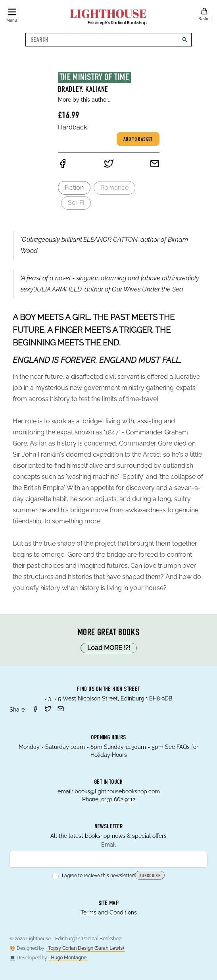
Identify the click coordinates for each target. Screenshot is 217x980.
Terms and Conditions (109, 912)
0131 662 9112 (118, 799)
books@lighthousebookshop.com (117, 791)
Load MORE (109, 648)
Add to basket (138, 140)
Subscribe (150, 876)
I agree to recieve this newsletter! (94, 876)
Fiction (74, 188)
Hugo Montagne (69, 958)
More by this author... (85, 100)
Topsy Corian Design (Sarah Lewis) (86, 948)
